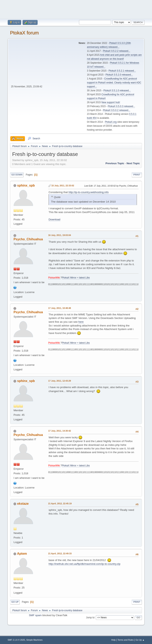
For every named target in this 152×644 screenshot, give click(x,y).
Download (54, 219)
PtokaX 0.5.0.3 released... (122, 106)
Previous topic (115, 163)
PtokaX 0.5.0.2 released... (117, 110)
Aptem (22, 554)
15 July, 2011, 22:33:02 (63, 186)
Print (137, 175)
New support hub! (111, 102)
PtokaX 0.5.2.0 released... (119, 75)
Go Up (15, 602)
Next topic (133, 163)
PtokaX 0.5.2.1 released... (122, 71)
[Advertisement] (76, 9)
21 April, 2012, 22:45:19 (60, 504)
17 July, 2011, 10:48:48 (59, 308)
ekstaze (23, 504)
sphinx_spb (26, 185)
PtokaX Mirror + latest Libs (76, 278)
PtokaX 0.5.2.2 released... (117, 51)
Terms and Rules (126, 640)
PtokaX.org (111, 122)
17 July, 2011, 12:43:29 (59, 381)
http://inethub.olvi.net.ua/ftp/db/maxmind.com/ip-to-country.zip (84, 564)
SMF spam (35, 615)
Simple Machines (34, 640)
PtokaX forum (24, 33)
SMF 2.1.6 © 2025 (16, 640)
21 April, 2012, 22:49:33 (60, 553)
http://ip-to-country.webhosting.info (89, 192)
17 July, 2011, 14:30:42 (59, 431)
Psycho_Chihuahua (28, 239)
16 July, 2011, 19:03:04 (59, 235)
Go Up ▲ (140, 640)
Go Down (17, 175)
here (81, 322)
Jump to (90, 617)
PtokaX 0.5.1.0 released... (117, 91)
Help (113, 640)
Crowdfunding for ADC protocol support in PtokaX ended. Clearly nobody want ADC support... (114, 83)
